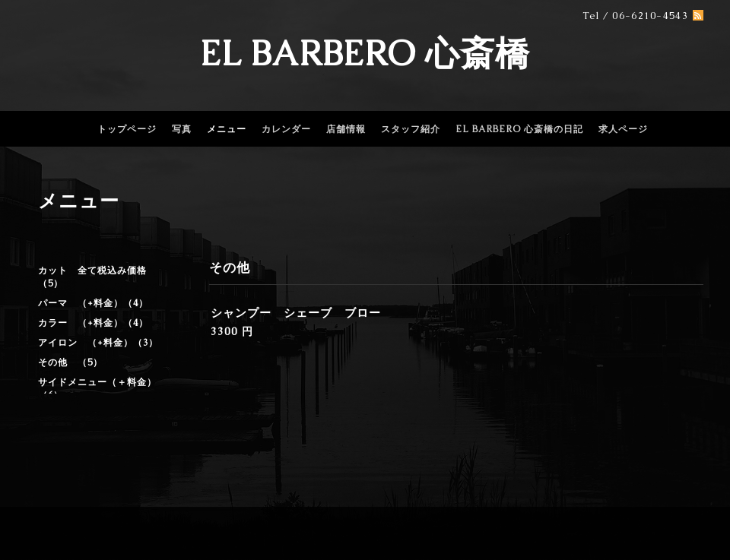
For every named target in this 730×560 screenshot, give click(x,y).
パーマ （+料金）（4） (93, 303)
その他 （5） (70, 362)
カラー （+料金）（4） (93, 323)
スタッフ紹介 (411, 129)
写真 (182, 129)
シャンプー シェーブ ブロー (296, 313)
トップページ (127, 129)
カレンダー (286, 129)
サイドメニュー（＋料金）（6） (97, 389)
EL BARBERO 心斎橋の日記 (519, 129)
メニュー (227, 129)
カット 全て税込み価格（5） (92, 277)
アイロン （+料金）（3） (98, 343)
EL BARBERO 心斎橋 (365, 53)
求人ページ (623, 129)
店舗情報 (346, 129)
